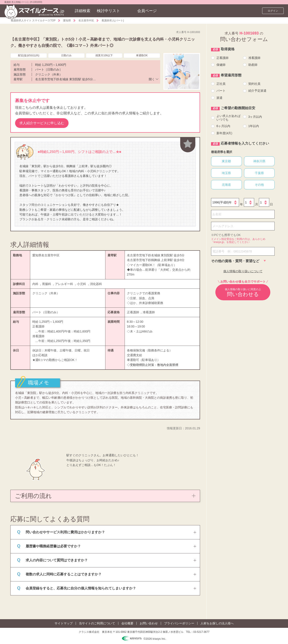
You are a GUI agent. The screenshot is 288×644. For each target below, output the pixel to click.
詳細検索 (83, 11)
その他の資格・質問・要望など (235, 261)
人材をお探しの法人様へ (217, 623)
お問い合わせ (149, 623)
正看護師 (222, 58)
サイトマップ (64, 623)
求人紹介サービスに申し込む (42, 123)
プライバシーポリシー (179, 623)
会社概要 (127, 623)
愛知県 (67, 20)
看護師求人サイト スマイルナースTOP (33, 20)
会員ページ (147, 11)
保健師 (221, 65)
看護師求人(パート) (113, 20)
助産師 (253, 65)
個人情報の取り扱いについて (243, 271)
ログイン (273, 11)
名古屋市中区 (86, 20)
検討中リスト (108, 11)
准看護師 (254, 58)
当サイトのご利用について (97, 623)
